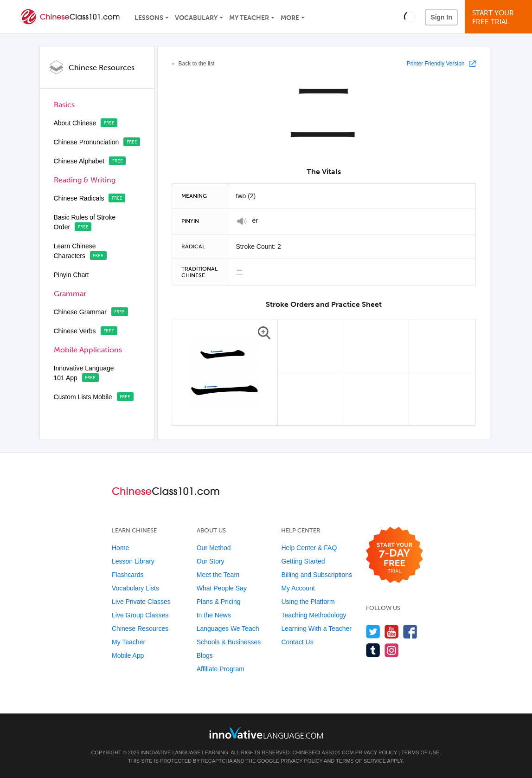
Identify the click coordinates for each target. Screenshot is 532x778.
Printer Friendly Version (436, 64)
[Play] (242, 221)
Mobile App (128, 655)
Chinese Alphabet (79, 161)
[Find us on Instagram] (392, 650)
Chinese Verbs (75, 331)
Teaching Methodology (314, 615)
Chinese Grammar (80, 312)
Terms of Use (420, 752)
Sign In (441, 17)
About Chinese (75, 123)
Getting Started (303, 561)
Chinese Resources (102, 68)
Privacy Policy (376, 752)
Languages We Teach (228, 629)
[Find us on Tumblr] (373, 650)
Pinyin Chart (71, 275)
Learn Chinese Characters (75, 251)
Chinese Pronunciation (87, 142)
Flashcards (128, 575)
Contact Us (297, 642)
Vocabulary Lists (135, 588)
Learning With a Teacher (316, 629)
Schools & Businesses (229, 642)
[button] (410, 17)
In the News (214, 615)
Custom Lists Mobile (83, 397)
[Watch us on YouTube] (392, 632)
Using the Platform (308, 602)
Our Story (211, 561)
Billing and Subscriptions (317, 575)
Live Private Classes (141, 602)
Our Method (214, 548)
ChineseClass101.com (323, 752)
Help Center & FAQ (309, 548)
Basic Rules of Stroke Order (85, 222)
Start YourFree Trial (500, 17)
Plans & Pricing (219, 602)
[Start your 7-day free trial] (394, 555)
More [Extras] (290, 18)
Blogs (205, 655)
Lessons (149, 18)
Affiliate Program (221, 669)
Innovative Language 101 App (84, 373)
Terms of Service (361, 761)
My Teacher (249, 18)
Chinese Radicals (79, 198)
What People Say (222, 588)
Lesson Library (133, 561)
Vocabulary (196, 18)
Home (120, 548)
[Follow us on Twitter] (373, 632)
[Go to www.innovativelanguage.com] (266, 733)
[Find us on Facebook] (410, 632)
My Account (298, 588)
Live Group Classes (140, 615)
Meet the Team (218, 575)
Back (197, 64)
